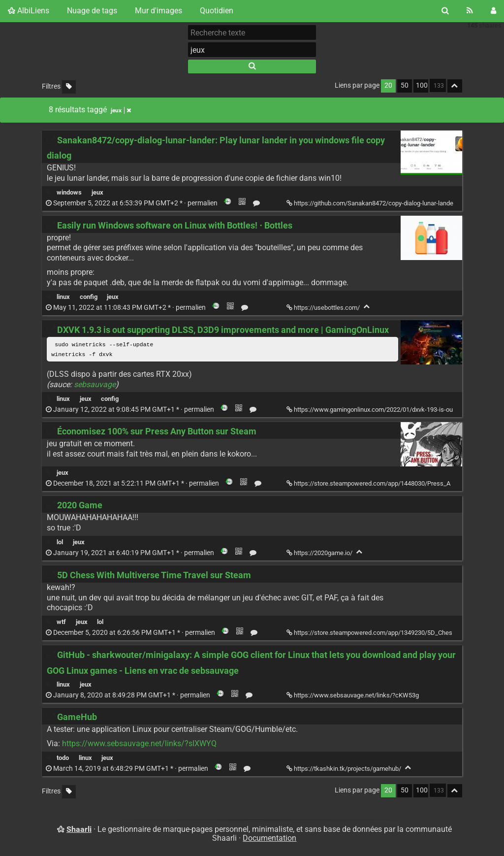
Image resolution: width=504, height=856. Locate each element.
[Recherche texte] (252, 33)
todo (63, 759)
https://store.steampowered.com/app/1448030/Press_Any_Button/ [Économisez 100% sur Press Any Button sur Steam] (384, 484)
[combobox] (252, 50)
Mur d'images (158, 11)
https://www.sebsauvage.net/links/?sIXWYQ (139, 744)
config (89, 297)
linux (63, 297)
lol (60, 543)
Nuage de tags (92, 11)
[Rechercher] (445, 11)
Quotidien (217, 11)
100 (422, 85)
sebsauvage (95, 385)
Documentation (269, 839)
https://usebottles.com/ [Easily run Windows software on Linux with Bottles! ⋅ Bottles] (324, 308)
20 (388, 85)
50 (405, 85)
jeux (97, 192)
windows (69, 192)
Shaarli (79, 830)
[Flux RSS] (470, 11)
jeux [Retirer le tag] (121, 110)
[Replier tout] (455, 86)
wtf (61, 623)
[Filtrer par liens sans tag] (69, 87)
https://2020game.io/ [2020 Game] (320, 554)
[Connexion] (493, 11)
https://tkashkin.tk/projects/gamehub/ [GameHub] (345, 770)
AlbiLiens (29, 11)
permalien (132, 203)
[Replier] (367, 307)
